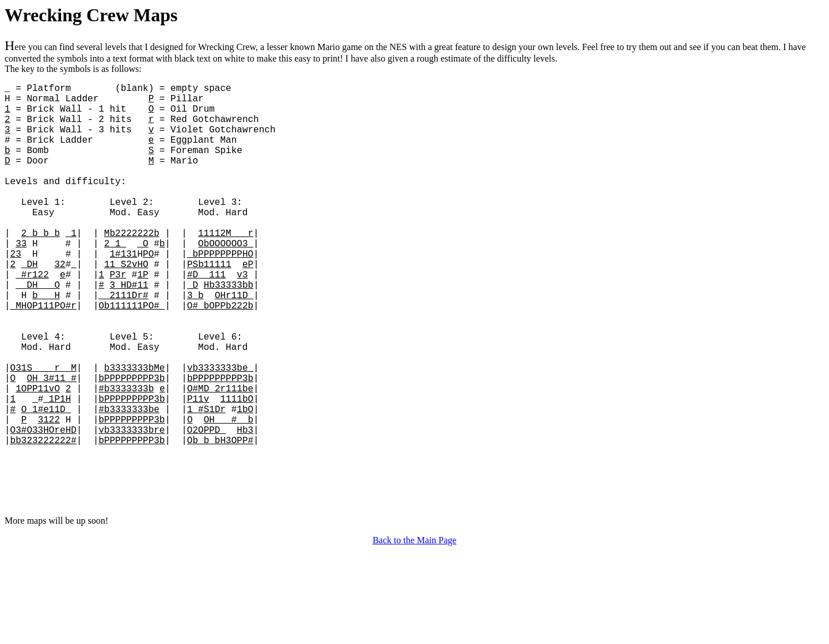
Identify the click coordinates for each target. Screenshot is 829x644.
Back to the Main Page (414, 634)
